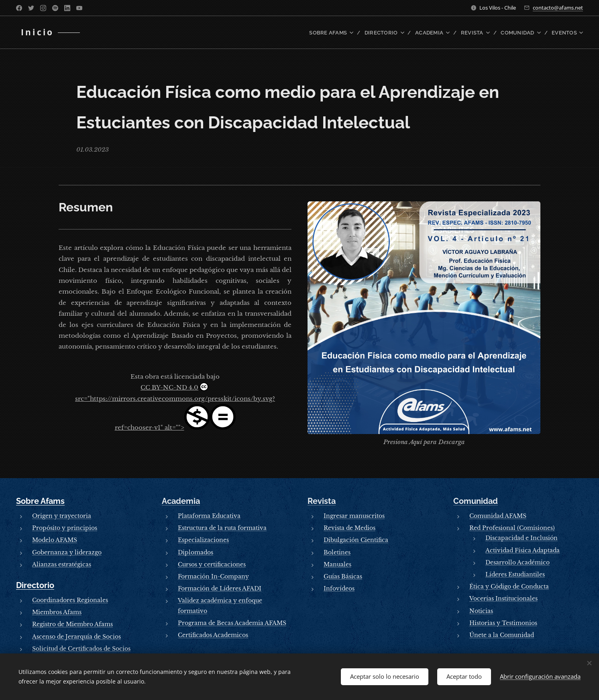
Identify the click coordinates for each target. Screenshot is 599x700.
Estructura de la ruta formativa (222, 528)
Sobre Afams (40, 501)
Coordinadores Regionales (70, 600)
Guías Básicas (343, 576)
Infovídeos (339, 588)
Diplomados (196, 552)
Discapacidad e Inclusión (522, 538)
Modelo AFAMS (55, 540)
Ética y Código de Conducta (509, 586)
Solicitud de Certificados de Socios (81, 648)
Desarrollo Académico (518, 562)
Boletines (337, 552)
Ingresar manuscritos (354, 516)
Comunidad (476, 501)
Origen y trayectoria (62, 516)
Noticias (481, 611)
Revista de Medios (349, 528)
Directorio (35, 585)
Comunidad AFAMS (498, 516)
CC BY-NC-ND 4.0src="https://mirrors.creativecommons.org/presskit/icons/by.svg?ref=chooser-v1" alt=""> (175, 407)
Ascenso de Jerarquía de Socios (76, 636)
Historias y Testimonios (503, 623)
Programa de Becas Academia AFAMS (232, 623)
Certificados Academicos (213, 635)
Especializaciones (203, 540)
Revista (322, 501)
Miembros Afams (57, 612)
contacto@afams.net (558, 8)
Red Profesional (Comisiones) (512, 528)
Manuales (337, 564)
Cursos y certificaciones (212, 564)
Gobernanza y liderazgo (67, 552)
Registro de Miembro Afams (72, 624)
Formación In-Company (213, 576)
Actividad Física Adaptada (523, 550)
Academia (181, 501)
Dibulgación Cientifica (356, 540)
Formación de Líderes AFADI (220, 588)
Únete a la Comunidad (502, 635)
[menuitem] (342, 32)
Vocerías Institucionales (503, 599)
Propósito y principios (65, 528)
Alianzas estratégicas (62, 564)
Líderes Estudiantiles (515, 574)
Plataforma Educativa (209, 516)
